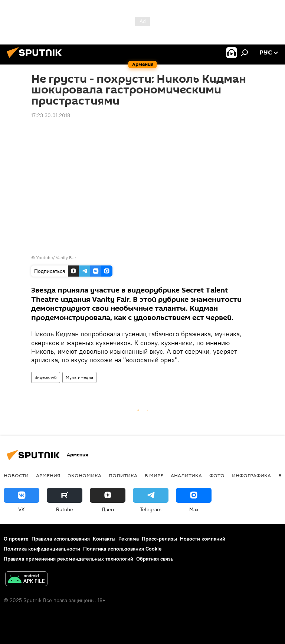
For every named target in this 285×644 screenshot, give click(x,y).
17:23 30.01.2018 (51, 115)
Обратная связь (155, 559)
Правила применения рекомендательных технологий (68, 559)
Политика (123, 475)
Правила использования (61, 539)
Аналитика (186, 475)
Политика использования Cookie (122, 549)
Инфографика (251, 475)
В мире (154, 475)
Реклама (129, 539)
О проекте (16, 539)
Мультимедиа (79, 377)
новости (16, 475)
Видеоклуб (46, 377)
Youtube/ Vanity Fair (56, 257)
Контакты (104, 539)
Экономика (85, 475)
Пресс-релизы (159, 539)
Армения (48, 475)
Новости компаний (203, 539)
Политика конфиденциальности (42, 549)
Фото (217, 475)
